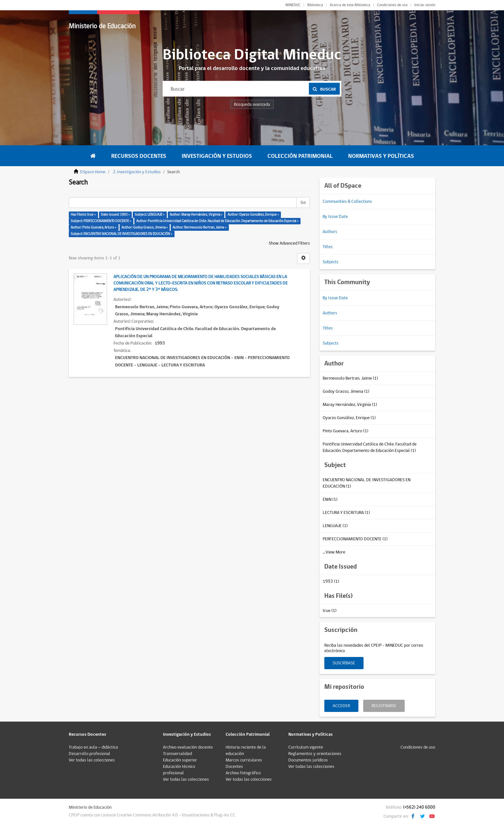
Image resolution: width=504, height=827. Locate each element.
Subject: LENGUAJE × (150, 215)
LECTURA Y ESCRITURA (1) (346, 513)
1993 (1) (331, 581)
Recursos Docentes (139, 156)
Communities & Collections (347, 202)
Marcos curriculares (244, 760)
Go (303, 202)
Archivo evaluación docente (188, 747)
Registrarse (384, 706)
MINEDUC (293, 5)
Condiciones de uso (392, 5)
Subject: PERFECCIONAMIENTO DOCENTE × (101, 221)
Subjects (331, 262)
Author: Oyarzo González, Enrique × (253, 215)
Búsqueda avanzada (252, 104)
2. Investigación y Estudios (137, 172)
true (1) (330, 611)
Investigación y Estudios (217, 156)
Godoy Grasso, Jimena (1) (346, 391)
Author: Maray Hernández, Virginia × (196, 215)
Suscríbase (344, 663)
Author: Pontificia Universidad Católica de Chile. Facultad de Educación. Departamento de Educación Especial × (217, 221)
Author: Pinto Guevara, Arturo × (94, 227)
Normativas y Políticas (381, 156)
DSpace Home (93, 172)
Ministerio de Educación (102, 26)
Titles (328, 247)
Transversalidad (177, 754)
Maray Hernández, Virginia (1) (350, 405)
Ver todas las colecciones (92, 760)
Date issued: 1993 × (115, 215)
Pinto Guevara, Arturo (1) (346, 431)
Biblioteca (315, 5)
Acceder (341, 706)
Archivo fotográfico (243, 773)
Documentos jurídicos (308, 760)
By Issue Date (335, 217)
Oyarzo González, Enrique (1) (349, 418)
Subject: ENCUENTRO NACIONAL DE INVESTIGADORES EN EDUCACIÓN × (122, 234)
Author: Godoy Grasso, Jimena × (145, 227)
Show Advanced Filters (289, 243)
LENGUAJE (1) (335, 526)
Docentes (234, 767)
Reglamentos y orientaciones (315, 754)
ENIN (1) (330, 499)
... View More (334, 552)
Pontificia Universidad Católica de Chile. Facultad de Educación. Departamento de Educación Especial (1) (370, 447)
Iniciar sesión (425, 5)
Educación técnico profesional (179, 770)
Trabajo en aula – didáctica (93, 747)
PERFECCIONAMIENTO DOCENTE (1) (355, 539)
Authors (330, 232)
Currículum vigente (306, 747)
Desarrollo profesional (90, 754)
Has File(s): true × (83, 215)
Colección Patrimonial (300, 156)
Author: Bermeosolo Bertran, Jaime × (200, 227)
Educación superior (180, 760)
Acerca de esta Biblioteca (350, 5)
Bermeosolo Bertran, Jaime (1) (350, 378)
